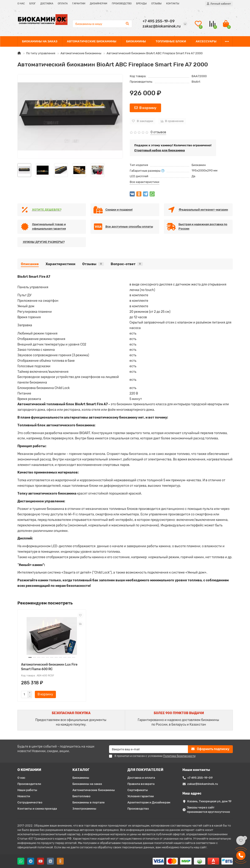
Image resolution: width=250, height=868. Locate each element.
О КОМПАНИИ (29, 770)
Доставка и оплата (141, 778)
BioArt (196, 82)
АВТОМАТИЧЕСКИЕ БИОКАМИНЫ (92, 41)
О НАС (21, 4)
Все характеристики (144, 182)
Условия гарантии (141, 796)
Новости (24, 796)
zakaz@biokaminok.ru (203, 784)
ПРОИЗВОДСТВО (122, 4)
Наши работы (27, 790)
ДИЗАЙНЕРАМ (99, 4)
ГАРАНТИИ (79, 4)
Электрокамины (84, 809)
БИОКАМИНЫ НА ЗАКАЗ (40, 41)
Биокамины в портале (89, 802)
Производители (29, 784)
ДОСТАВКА (47, 4)
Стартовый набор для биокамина (160, 150)
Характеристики (60, 264)
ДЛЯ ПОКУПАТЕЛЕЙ (145, 770)
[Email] (148, 749)
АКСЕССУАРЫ (206, 41)
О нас (21, 778)
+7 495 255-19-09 (200, 778)
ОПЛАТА (63, 4)
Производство (138, 809)
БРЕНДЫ (141, 4)
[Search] (102, 24)
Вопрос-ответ (127, 264)
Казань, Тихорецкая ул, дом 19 (209, 801)
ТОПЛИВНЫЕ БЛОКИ (171, 41)
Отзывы (93, 264)
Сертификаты (138, 790)
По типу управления (41, 53)
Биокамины (81, 778)
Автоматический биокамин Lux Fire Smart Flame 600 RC (49, 667)
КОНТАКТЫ (173, 4)
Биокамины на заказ (87, 784)
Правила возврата (141, 784)
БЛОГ (33, 4)
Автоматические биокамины (81, 53)
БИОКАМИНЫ (136, 41)
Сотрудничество (30, 802)
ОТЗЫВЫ (156, 4)
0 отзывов (158, 132)
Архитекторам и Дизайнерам (149, 802)
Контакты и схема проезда (37, 809)
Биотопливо (81, 796)
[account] (219, 4)
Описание (30, 264)
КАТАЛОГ (81, 770)
